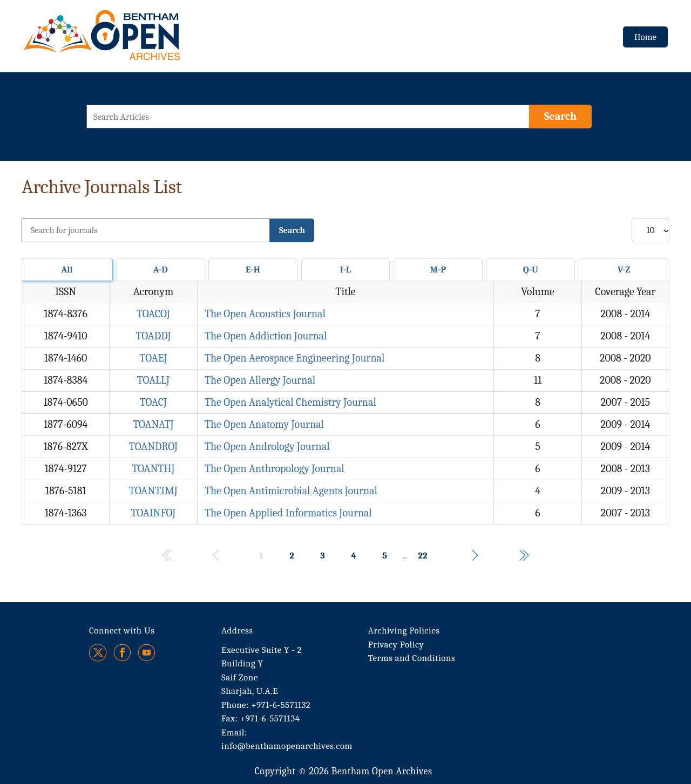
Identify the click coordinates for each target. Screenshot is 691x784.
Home (645, 37)
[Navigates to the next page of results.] (475, 555)
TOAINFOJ (153, 513)
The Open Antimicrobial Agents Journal (291, 491)
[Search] (560, 117)
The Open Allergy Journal (260, 380)
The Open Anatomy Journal (264, 424)
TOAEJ (153, 358)
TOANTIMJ (153, 491)
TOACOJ (153, 314)
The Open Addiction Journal (266, 336)
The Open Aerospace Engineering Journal (295, 358)
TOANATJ (153, 424)
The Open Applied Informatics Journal (288, 513)
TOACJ (153, 402)
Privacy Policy (396, 645)
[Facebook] (122, 653)
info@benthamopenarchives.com (287, 746)
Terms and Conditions (412, 658)
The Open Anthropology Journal (275, 469)
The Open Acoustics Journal (265, 314)
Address (237, 630)
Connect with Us (122, 630)
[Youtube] (147, 653)
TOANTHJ (153, 469)
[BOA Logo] (133, 40)
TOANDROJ (153, 446)
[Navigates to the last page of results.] (524, 555)
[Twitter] (99, 653)
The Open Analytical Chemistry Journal (290, 402)
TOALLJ (153, 380)
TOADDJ (153, 336)
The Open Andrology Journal (267, 446)
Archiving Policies (404, 630)
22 (422, 555)
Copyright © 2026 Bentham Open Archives (343, 771)
